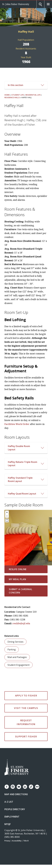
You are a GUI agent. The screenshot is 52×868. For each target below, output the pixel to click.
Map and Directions (16, 794)
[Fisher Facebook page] (7, 787)
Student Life (18, 95)
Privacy (7, 841)
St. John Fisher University (16, 4)
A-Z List (9, 802)
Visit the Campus (26, 708)
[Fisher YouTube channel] (19, 787)
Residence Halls (12, 97)
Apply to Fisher (26, 696)
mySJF (8, 824)
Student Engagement (19, 665)
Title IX (26, 841)
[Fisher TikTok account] (31, 787)
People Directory (15, 809)
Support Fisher (26, 736)
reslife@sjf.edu (21, 623)
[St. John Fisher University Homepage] (17, 767)
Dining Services (15, 642)
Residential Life (33, 95)
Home (7, 95)
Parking (12, 650)
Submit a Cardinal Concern (21, 591)
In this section (26, 85)
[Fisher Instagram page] (13, 787)
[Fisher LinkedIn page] (25, 787)
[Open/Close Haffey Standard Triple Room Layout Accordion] (26, 479)
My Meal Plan (17, 579)
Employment (12, 817)
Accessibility (17, 841)
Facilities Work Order (17, 424)
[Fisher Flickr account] (37, 787)
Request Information (26, 722)
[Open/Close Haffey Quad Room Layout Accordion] (26, 494)
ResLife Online (18, 569)
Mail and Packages (17, 657)
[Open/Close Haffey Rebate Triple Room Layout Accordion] (26, 464)
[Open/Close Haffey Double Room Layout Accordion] (26, 448)
